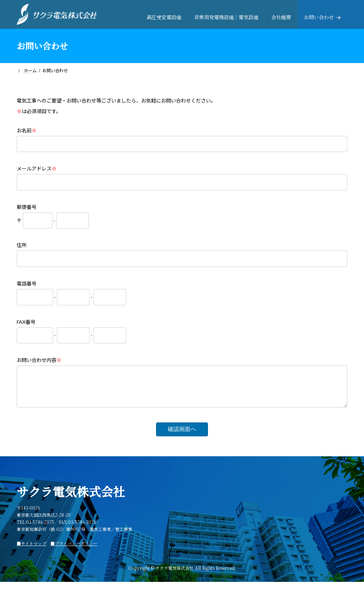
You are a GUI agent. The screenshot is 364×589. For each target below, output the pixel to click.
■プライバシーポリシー (74, 550)
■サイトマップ (31, 550)
